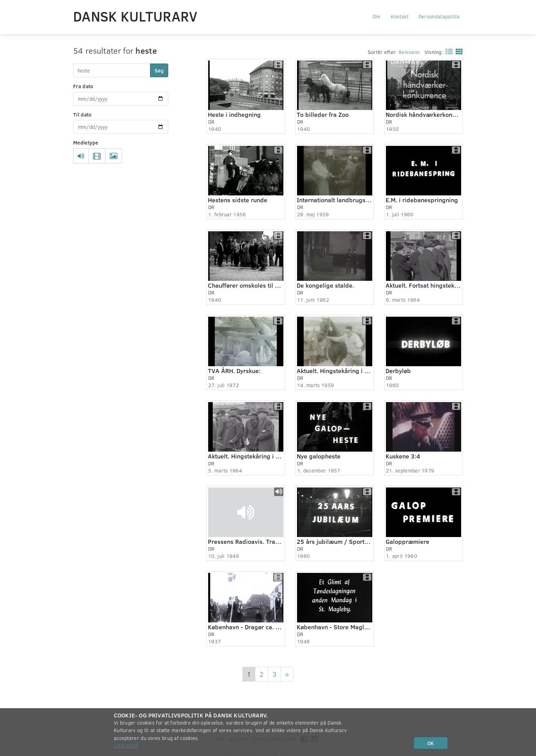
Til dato (82, 114)
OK (431, 743)
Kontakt (400, 16)
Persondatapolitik (439, 16)
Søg (159, 70)
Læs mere (126, 745)
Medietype (86, 142)
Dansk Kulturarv (135, 16)
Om (377, 16)
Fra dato (83, 86)
